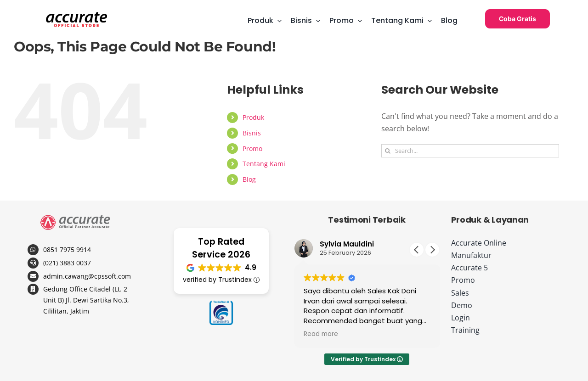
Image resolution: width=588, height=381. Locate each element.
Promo (252, 148)
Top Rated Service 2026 (221, 248)
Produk (253, 117)
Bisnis (252, 133)
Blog (249, 179)
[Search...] (470, 151)
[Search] (388, 151)
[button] (432, 250)
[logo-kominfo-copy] (221, 304)
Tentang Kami (264, 164)
